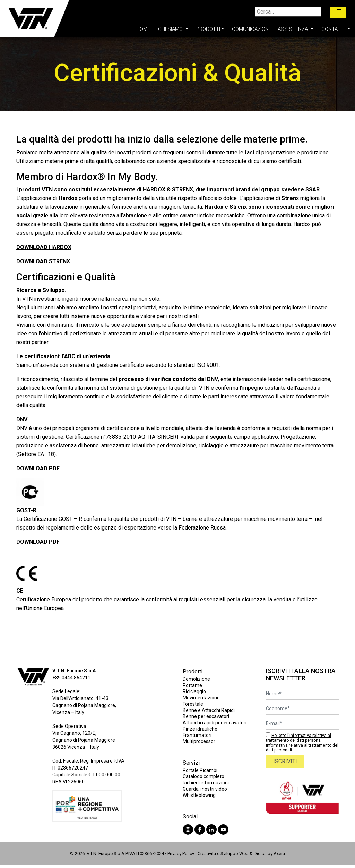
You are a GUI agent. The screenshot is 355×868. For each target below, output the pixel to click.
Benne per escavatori (206, 716)
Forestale (193, 704)
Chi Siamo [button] (171, 29)
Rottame (192, 685)
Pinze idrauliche (200, 729)
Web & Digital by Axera (262, 854)
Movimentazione (201, 698)
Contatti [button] (334, 29)
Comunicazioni (251, 29)
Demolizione (196, 679)
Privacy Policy (181, 854)
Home (143, 29)
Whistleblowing (199, 795)
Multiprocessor (199, 741)
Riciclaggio (194, 691)
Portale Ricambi (200, 770)
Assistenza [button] (293, 29)
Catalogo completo (204, 776)
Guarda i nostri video (205, 789)
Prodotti (208, 29)
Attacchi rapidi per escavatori (215, 723)
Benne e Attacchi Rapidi (209, 710)
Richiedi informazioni (206, 783)
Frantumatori (197, 735)
